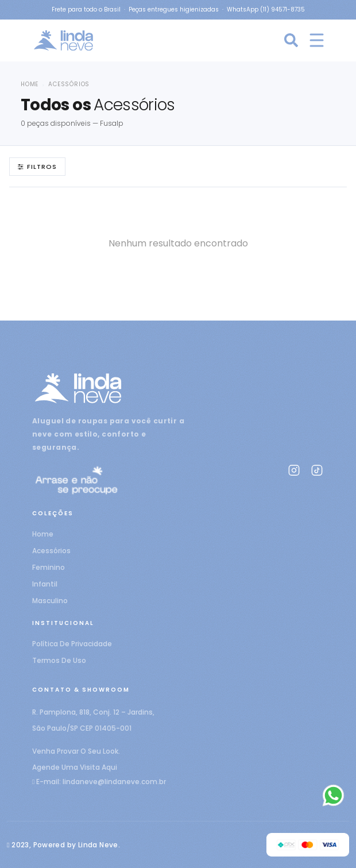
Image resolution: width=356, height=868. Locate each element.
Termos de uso (59, 660)
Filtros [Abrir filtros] (37, 167)
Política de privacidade (72, 644)
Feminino (49, 567)
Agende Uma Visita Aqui (75, 767)
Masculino (50, 601)
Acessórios (51, 551)
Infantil (45, 584)
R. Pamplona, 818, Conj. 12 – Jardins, (93, 712)
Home (30, 84)
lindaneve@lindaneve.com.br (114, 782)
